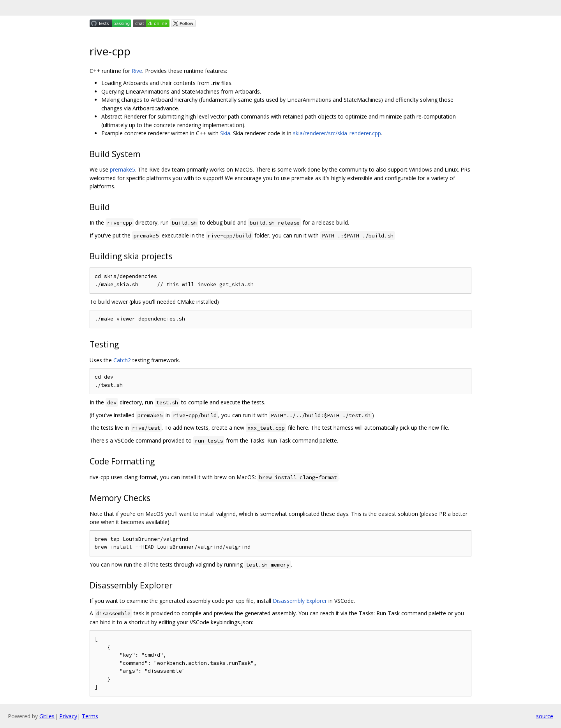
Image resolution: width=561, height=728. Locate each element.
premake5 (123, 169)
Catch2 (122, 360)
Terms (90, 716)
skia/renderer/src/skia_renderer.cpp (337, 133)
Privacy (68, 716)
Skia (225, 133)
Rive (137, 71)
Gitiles (47, 716)
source (545, 716)
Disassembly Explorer (300, 601)
